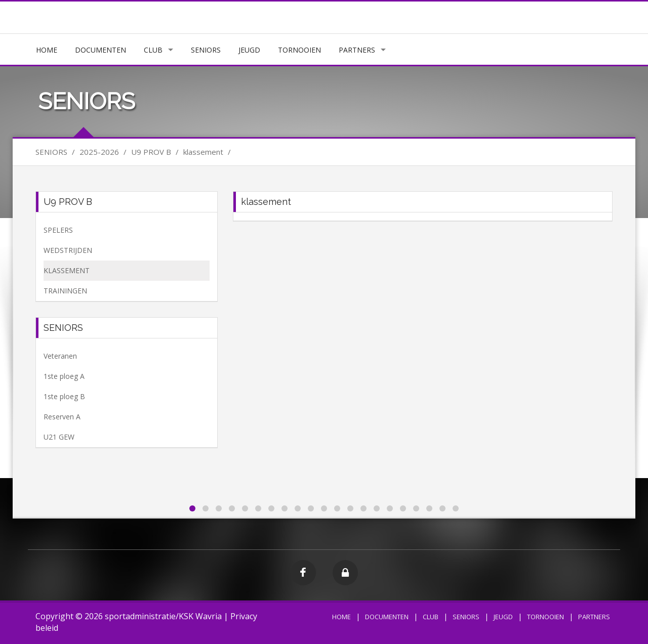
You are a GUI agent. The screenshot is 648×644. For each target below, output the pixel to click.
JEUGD (249, 50)
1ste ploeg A (64, 376)
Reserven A (62, 417)
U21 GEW (59, 437)
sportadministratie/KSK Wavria (163, 616)
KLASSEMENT (67, 270)
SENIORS (206, 50)
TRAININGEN (65, 291)
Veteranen (60, 356)
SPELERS (58, 230)
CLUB (153, 50)
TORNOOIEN (299, 50)
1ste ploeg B (64, 396)
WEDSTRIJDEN (68, 250)
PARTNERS (357, 50)
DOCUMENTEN (100, 50)
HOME (47, 50)
